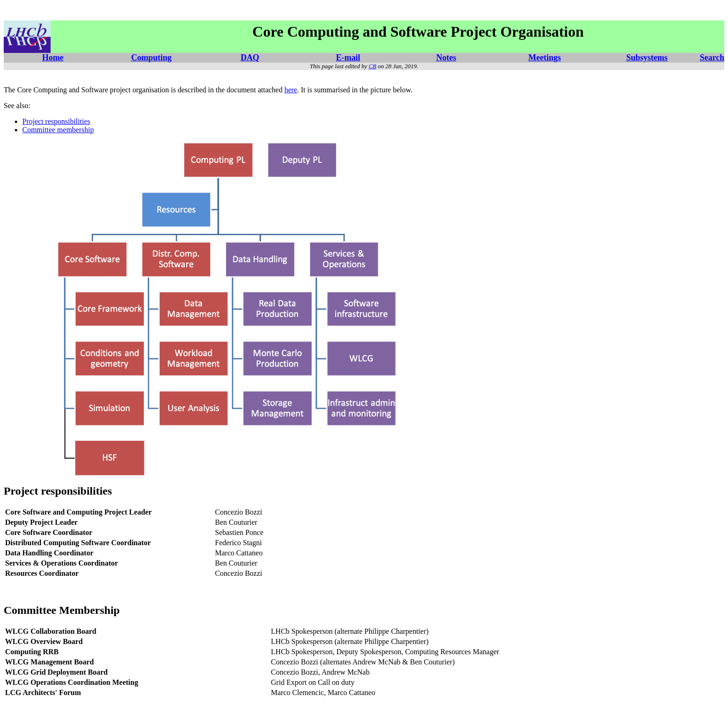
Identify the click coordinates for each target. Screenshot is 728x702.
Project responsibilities (56, 121)
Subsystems (647, 58)
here (291, 90)
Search (712, 58)
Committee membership (58, 130)
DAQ (250, 58)
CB (373, 66)
